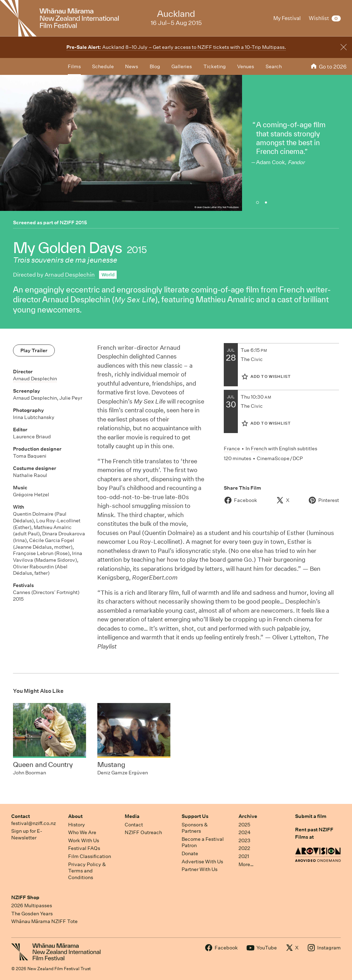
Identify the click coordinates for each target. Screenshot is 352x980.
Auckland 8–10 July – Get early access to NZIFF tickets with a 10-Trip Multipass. (176, 47)
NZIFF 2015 (73, 223)
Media (132, 816)
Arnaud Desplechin (70, 275)
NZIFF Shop (25, 897)
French (259, 449)
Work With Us (84, 840)
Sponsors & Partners (195, 828)
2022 (244, 848)
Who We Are (82, 832)
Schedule (103, 66)
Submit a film (311, 816)
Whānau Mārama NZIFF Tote (44, 921)
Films (74, 66)
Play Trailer (34, 350)
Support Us (195, 816)
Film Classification (90, 856)
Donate (190, 853)
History (77, 825)
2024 (245, 832)
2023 (245, 840)
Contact (21, 816)
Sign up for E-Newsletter (27, 834)
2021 (244, 856)
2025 (244, 825)
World (108, 275)
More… (246, 864)
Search (274, 66)
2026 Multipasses (32, 905)
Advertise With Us (202, 862)
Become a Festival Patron (203, 842)
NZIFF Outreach (143, 832)
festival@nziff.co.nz (34, 823)
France (232, 449)
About (75, 816)
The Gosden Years (32, 914)
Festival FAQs (84, 848)
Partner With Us (200, 869)
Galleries (182, 66)
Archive (248, 816)
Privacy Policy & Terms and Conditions (87, 871)
